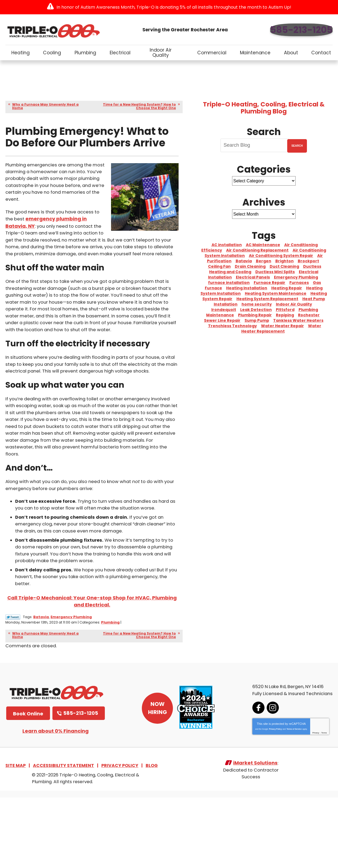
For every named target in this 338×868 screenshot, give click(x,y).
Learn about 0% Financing (56, 801)
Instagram (266, 777)
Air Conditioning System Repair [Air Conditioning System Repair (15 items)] (281, 256)
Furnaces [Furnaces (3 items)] (299, 283)
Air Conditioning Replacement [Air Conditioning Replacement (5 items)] (257, 250)
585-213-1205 (301, 30)
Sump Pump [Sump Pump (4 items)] (257, 320)
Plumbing (128, 692)
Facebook (252, 777)
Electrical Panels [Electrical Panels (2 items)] (253, 277)
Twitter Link (13, 688)
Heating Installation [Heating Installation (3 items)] (247, 288)
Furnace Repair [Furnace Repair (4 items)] (270, 283)
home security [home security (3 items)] (257, 304)
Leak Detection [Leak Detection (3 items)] (256, 310)
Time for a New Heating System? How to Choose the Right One (139, 106)
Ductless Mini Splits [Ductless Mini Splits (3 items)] (275, 272)
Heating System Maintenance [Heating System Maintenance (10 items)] (276, 293)
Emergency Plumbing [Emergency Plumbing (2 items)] (296, 277)
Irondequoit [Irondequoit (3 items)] (224, 310)
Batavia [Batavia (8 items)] (244, 261)
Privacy (309, 802)
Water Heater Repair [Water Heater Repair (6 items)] (282, 326)
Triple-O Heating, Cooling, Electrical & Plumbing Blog (264, 108)
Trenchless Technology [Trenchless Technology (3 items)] (232, 326)
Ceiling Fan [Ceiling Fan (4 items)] (219, 266)
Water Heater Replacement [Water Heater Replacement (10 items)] (281, 329)
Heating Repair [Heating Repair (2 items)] (287, 288)
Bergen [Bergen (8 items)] (264, 261)
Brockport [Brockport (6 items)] (308, 261)
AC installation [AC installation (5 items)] (227, 245)
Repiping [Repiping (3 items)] (285, 315)
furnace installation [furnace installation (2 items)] (229, 283)
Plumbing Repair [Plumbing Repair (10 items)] (255, 315)
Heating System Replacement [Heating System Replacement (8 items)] (267, 299)
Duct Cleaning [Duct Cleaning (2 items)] (284, 266)
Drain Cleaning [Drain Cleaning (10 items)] (250, 266)
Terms (318, 802)
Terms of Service (287, 799)
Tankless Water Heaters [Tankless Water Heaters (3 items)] (298, 320)
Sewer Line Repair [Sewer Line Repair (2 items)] (222, 320)
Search (297, 146)
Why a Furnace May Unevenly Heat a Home (45, 106)
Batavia (41, 687)
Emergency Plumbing (71, 687)
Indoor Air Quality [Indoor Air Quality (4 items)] (294, 304)
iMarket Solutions (255, 836)
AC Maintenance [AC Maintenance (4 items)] (263, 245)
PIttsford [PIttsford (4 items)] (285, 310)
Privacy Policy (269, 799)
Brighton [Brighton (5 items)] (285, 261)
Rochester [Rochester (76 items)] (309, 315)
